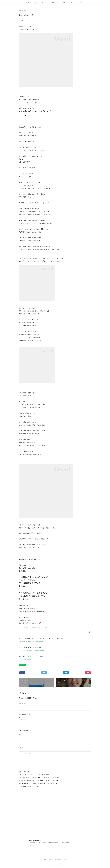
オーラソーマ (45, 2)
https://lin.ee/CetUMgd (25, 659)
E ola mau (29, 2)
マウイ (37, 2)
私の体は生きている (25, 714)
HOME (82, 2)
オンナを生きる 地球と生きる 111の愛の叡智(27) (29, 628)
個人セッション (56, 2)
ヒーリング (74, 2)
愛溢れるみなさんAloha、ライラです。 (28, 734)
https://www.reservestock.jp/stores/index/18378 (32, 642)
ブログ (25, 96)
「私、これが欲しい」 (25, 731)
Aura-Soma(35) (44, 628)
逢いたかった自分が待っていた (28, 698)
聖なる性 (65, 2)
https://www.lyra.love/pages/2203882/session (31, 650)
